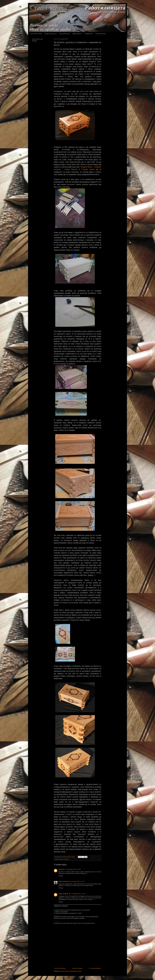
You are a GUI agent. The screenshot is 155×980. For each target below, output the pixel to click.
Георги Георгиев (63, 894)
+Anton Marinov (71, 169)
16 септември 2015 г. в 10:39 (73, 869)
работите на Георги (64, 859)
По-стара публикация (95, 968)
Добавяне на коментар (61, 906)
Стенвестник (88, 34)
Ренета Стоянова (64, 881)
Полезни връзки (100, 34)
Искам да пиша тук (51, 34)
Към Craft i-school (36, 34)
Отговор (61, 876)
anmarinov (62, 869)
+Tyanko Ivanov (88, 169)
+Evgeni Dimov (86, 167)
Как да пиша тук (65, 34)
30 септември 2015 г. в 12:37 (77, 881)
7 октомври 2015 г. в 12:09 (78, 894)
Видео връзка (77, 34)
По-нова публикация (60, 968)
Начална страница (77, 968)
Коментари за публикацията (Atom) (72, 971)
